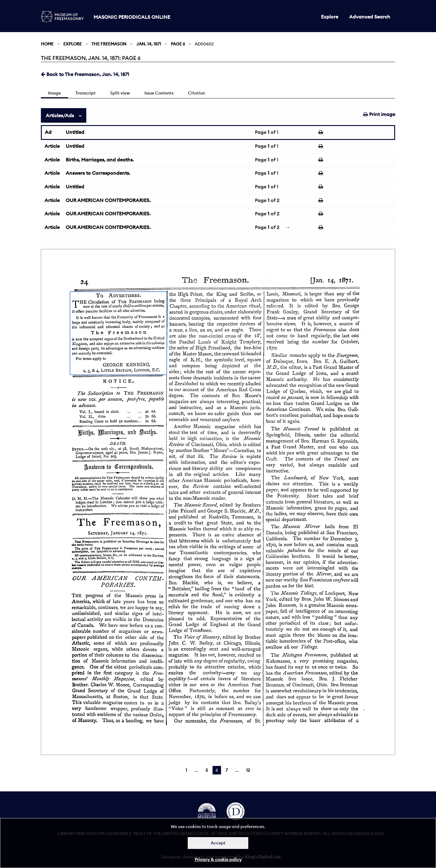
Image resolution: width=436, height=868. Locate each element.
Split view (120, 93)
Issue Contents (159, 93)
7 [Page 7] (227, 770)
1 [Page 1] (186, 770)
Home (47, 44)
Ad (48, 132)
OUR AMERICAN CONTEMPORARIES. (108, 200)
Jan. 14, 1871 (149, 44)
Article (52, 146)
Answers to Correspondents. (98, 173)
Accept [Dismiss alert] (218, 843)
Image (54, 93)
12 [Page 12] (248, 770)
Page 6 (178, 44)
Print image (379, 114)
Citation (197, 93)
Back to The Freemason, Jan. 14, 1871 (85, 74)
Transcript (86, 93)
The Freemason (109, 44)
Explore (330, 17)
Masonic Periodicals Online (132, 17)
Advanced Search (370, 17)
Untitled (75, 132)
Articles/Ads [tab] (60, 115)
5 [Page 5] (207, 770)
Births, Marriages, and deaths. (100, 160)
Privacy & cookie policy (218, 860)
